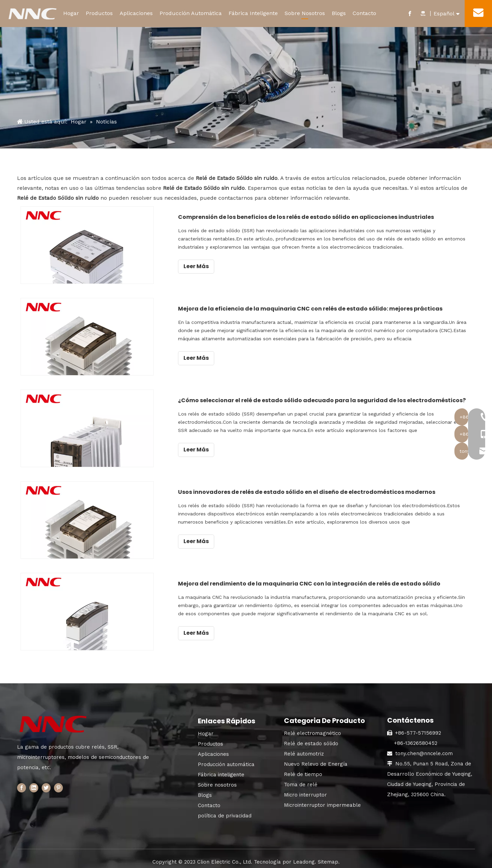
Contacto (364, 13)
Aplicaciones (136, 13)
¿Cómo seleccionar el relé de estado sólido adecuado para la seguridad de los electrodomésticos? (331, 399)
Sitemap (328, 858)
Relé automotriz (304, 750)
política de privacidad (225, 812)
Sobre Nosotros (305, 13)
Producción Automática (191, 13)
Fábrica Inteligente (253, 13)
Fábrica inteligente (221, 771)
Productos (99, 13)
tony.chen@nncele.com (424, 750)
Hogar (71, 13)
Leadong (304, 858)
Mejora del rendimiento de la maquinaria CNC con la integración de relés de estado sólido (325, 581)
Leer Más (212, 266)
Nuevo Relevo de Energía (316, 761)
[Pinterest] (58, 784)
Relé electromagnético (312, 730)
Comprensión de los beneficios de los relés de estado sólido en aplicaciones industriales (322, 217)
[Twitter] (46, 784)
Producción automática (226, 761)
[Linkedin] (34, 784)
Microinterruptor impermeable (322, 802)
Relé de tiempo (303, 771)
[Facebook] (22, 784)
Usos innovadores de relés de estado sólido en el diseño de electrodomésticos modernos (323, 490)
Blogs (339, 13)
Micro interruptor (305, 791)
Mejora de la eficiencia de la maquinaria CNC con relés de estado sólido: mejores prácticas (326, 308)
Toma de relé (301, 781)
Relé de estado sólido (311, 740)
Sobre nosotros (217, 781)
